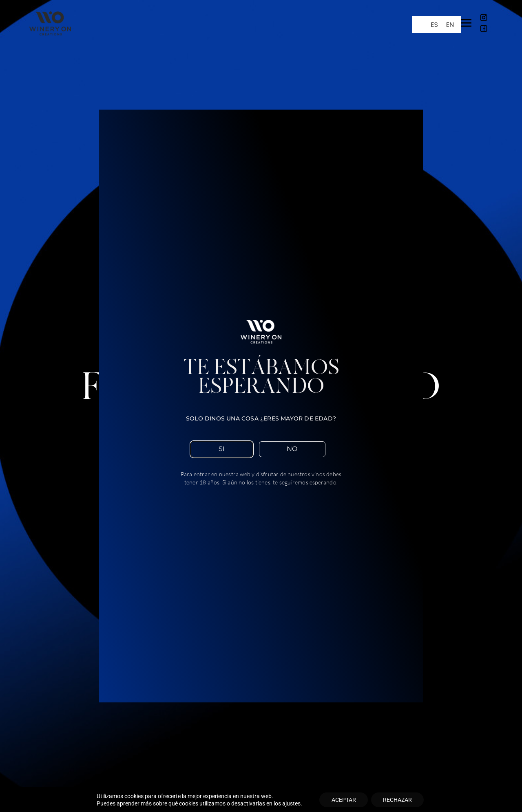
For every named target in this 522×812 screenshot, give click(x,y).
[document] (261, 406)
